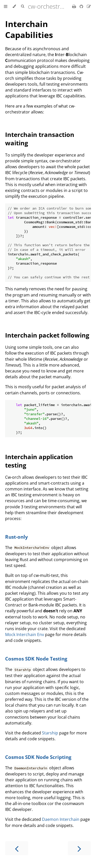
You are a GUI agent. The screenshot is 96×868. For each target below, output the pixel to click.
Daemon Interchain (61, 819)
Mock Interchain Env (25, 634)
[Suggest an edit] (89, 6)
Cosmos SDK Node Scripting (38, 757)
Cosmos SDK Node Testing (36, 659)
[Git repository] (82, 6)
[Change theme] (14, 6)
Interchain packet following (47, 335)
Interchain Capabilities (29, 29)
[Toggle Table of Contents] (6, 6)
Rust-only (17, 537)
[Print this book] (75, 6)
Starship (50, 733)
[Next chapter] (79, 848)
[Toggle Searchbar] (23, 6)
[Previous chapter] (17, 848)
